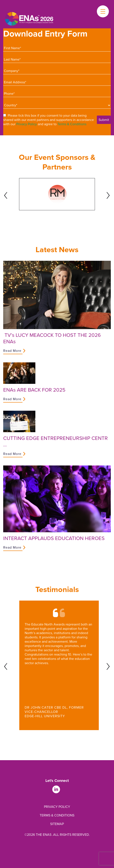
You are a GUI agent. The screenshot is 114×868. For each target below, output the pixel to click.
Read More (12, 351)
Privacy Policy (27, 124)
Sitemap (57, 824)
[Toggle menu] (103, 11)
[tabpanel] (57, 194)
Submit (104, 120)
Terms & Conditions (72, 124)
